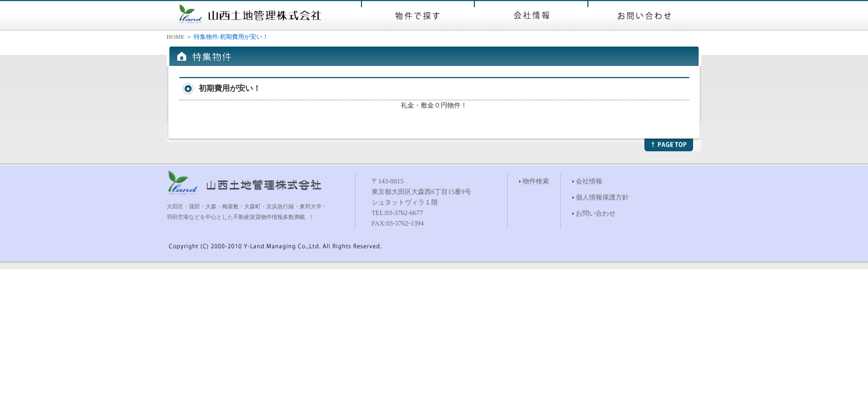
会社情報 (589, 181)
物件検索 (536, 181)
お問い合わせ (596, 213)
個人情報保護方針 (602, 197)
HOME (175, 37)
